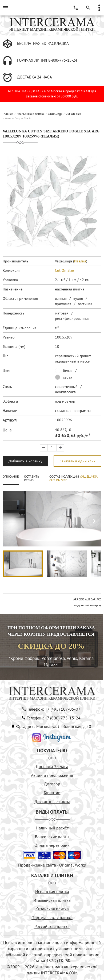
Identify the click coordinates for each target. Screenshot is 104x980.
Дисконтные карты (52, 801)
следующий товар (85, 605)
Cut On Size (73, 114)
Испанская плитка (52, 891)
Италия (80, 261)
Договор (52, 784)
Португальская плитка (52, 918)
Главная (8, 114)
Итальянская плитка (31, 114)
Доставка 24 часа (52, 766)
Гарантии (52, 793)
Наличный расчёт (52, 828)
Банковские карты (52, 837)
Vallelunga (55, 114)
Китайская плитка (52, 909)
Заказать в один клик (77, 461)
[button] (94, 521)
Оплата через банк (52, 845)
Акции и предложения (52, 775)
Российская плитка (52, 926)
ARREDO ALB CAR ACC (87, 599)
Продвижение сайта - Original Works (52, 865)
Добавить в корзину (25, 461)
